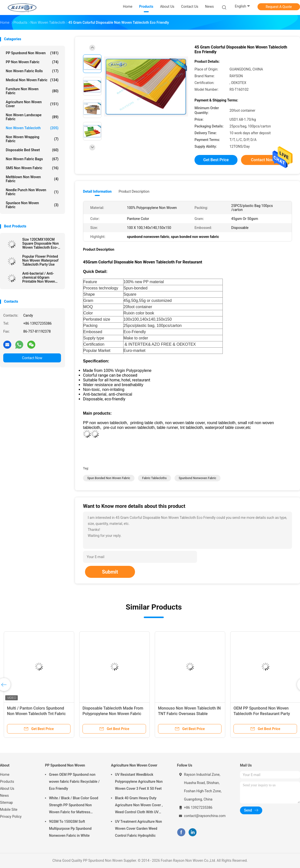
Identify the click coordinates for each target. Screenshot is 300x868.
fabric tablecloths (154, 478)
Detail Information (97, 191)
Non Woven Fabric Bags (32, 159)
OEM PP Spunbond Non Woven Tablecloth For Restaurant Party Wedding (262, 714)
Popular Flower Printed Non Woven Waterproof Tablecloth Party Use (40, 260)
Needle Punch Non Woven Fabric (32, 192)
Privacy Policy (11, 817)
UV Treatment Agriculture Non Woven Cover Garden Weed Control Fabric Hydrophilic (138, 829)
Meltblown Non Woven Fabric (32, 179)
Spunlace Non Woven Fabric (32, 205)
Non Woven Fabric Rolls (32, 71)
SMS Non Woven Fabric (32, 168)
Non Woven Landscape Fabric (32, 117)
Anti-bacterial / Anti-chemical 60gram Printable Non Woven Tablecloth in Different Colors (39, 277)
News (4, 796)
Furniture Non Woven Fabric (32, 91)
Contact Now (32, 358)
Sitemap (6, 803)
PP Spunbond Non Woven (32, 53)
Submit (110, 572)
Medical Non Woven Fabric (32, 80)
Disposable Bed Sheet (32, 150)
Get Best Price (216, 160)
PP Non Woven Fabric (32, 62)
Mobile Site (9, 810)
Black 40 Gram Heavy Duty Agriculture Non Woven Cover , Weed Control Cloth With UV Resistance (139, 806)
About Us (7, 789)
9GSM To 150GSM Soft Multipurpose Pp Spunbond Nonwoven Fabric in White (70, 829)
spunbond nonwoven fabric (197, 478)
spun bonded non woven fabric (109, 478)
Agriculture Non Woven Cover (32, 104)
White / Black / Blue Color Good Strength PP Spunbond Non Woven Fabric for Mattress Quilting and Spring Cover (74, 806)
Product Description (134, 191)
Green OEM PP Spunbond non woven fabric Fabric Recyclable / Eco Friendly (74, 782)
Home (5, 775)
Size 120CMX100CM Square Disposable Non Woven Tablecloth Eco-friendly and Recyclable (40, 243)
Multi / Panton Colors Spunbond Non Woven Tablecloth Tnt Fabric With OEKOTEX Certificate (36, 714)
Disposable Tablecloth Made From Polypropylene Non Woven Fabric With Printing (113, 714)
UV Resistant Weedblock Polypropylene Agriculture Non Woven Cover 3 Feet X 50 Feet (139, 782)
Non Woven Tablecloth (32, 128)
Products (7, 782)
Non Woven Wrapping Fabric (32, 139)
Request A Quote (279, 7)
